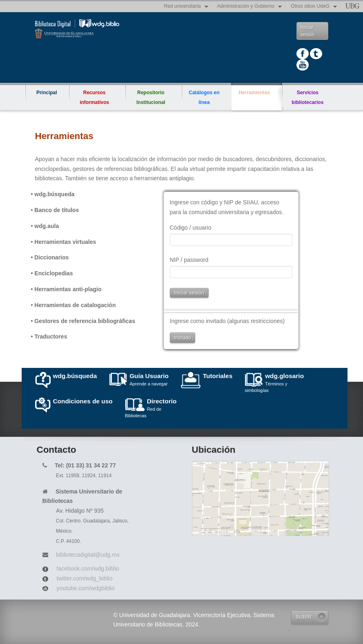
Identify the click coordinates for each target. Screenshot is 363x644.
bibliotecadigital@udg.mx (88, 555)
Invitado (183, 338)
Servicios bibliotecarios (307, 97)
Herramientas (257, 89)
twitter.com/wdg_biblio (85, 578)
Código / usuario (191, 228)
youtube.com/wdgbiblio (86, 588)
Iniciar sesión (308, 31)
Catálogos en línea (204, 97)
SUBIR (304, 617)
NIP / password (189, 260)
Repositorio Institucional (151, 97)
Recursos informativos (94, 97)
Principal (47, 93)
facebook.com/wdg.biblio (88, 569)
